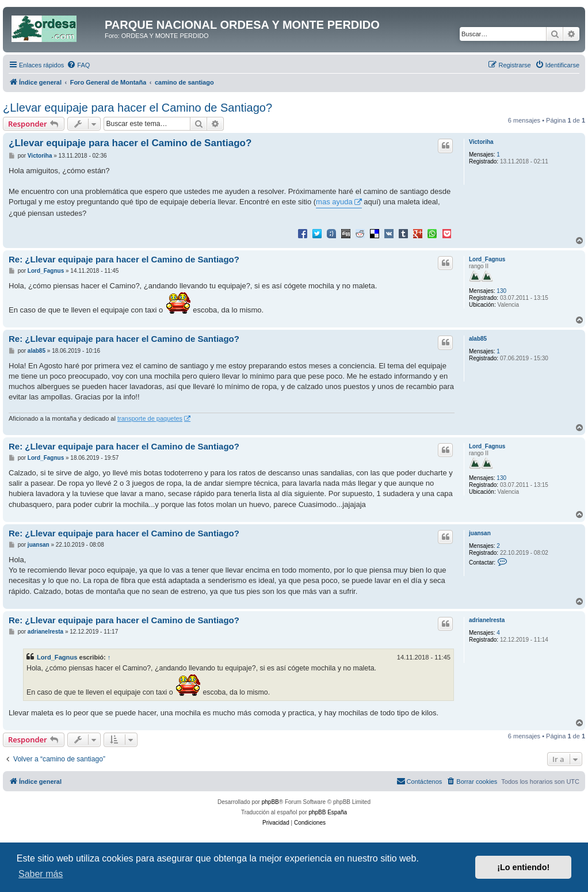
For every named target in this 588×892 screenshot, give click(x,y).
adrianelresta (487, 620)
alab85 (478, 339)
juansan (480, 533)
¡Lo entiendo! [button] (523, 867)
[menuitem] (78, 65)
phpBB (270, 802)
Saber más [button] (41, 874)
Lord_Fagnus (487, 259)
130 (501, 291)
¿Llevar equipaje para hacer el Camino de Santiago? (138, 108)
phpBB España (328, 812)
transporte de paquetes (150, 418)
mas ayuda (334, 202)
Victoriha (481, 142)
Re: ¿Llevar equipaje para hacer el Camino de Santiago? (124, 259)
